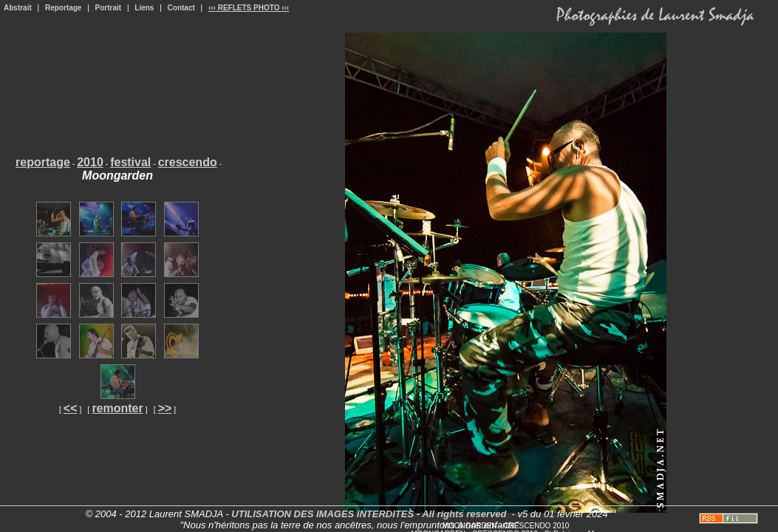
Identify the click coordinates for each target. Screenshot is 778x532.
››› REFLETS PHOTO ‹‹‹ (249, 8)
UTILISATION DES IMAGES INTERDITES (323, 514)
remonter (117, 408)
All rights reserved (464, 514)
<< (71, 408)
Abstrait (18, 8)
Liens (144, 8)
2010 (90, 162)
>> (165, 408)
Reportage (63, 8)
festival (130, 162)
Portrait (109, 8)
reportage (43, 162)
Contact (181, 8)
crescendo (188, 162)
